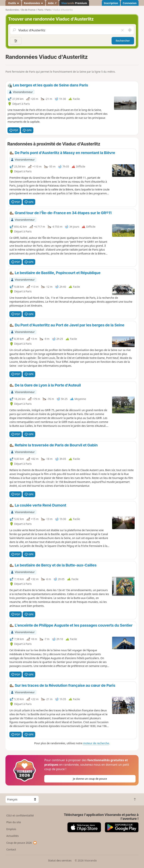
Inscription (111, 3)
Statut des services (60, 860)
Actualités (13, 836)
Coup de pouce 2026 (22, 843)
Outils (13, 3)
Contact (11, 849)
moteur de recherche (96, 743)
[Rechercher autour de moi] (130, 30)
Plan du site (14, 822)
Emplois (11, 829)
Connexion (130, 3)
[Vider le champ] (122, 30)
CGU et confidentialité (20, 815)
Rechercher (123, 41)
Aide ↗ (52, 3)
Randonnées (34, 3)
